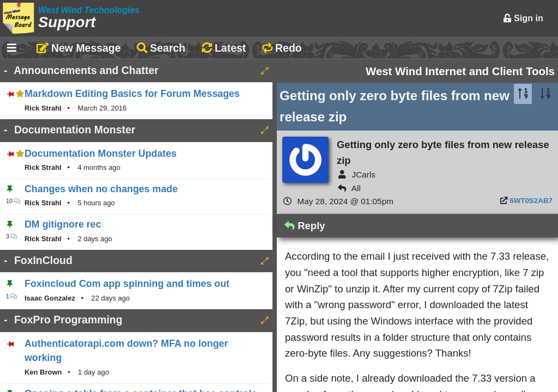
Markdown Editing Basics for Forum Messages (132, 94)
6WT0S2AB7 (531, 201)
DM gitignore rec (63, 224)
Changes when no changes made (101, 189)
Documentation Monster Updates (101, 154)
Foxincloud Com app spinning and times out (127, 284)
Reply (305, 226)
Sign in (523, 18)
